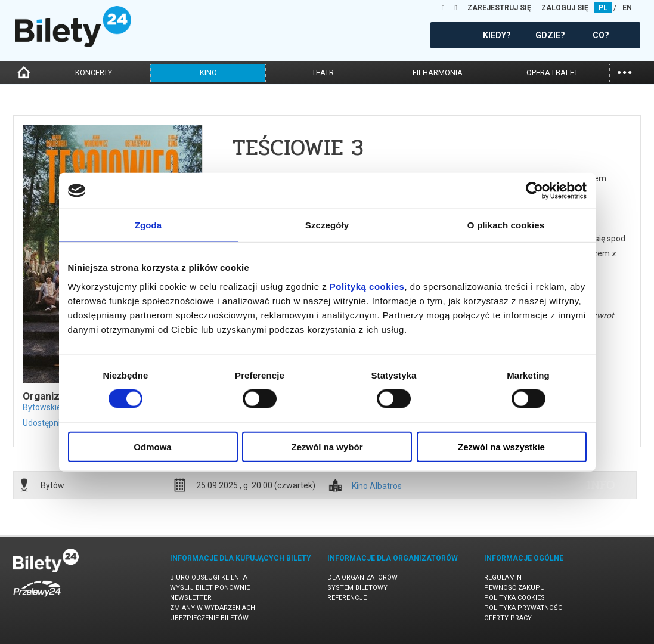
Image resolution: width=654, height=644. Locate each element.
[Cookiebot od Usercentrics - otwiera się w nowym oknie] (534, 191)
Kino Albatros (377, 486)
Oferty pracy (508, 618)
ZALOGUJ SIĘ (565, 8)
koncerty (94, 72)
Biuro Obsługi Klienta (209, 578)
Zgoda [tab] (148, 225)
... (624, 71)
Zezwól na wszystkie (501, 446)
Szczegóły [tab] (327, 225)
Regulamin (503, 578)
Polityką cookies (367, 286)
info (601, 485)
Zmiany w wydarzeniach (213, 608)
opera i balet (552, 72)
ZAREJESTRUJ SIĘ (499, 8)
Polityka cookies (514, 598)
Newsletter (191, 598)
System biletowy (357, 588)
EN (627, 8)
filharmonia (438, 72)
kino (208, 72)
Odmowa (152, 446)
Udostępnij (42, 423)
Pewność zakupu (514, 588)
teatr (323, 72)
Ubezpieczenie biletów (209, 618)
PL (603, 8)
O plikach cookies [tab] (506, 225)
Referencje (347, 598)
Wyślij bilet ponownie (210, 588)
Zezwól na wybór (327, 446)
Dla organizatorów (362, 578)
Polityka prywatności (524, 608)
